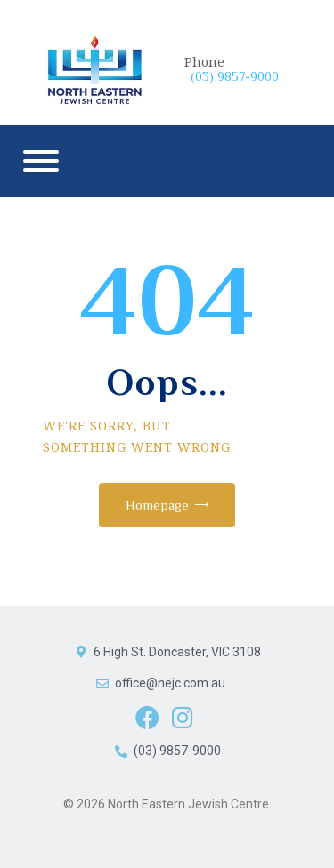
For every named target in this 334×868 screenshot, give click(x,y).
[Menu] (41, 161)
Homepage (157, 505)
